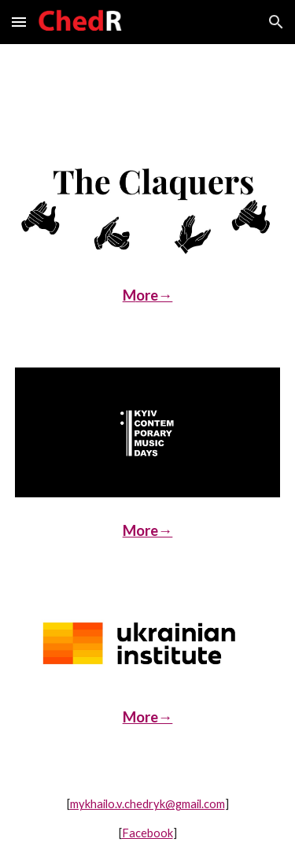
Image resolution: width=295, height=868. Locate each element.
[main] (148, 296)
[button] (19, 22)
